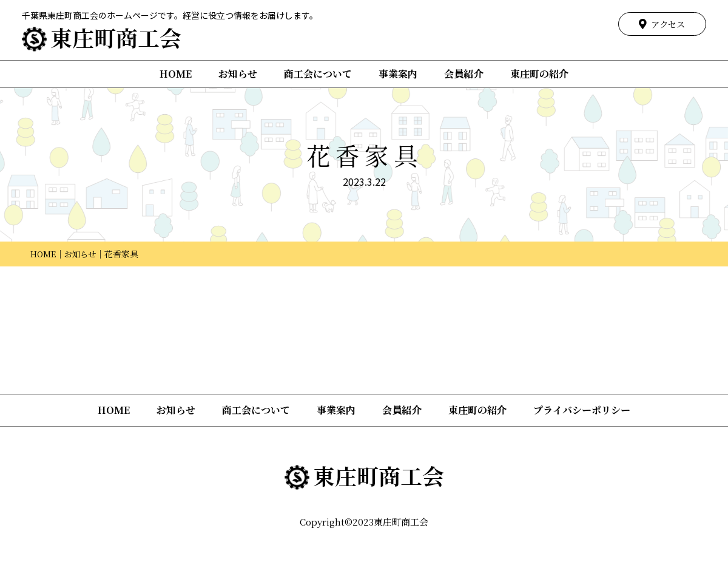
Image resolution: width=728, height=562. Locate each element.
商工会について (318, 74)
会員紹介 (463, 74)
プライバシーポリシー (582, 410)
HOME (176, 74)
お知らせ (238, 74)
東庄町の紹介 (539, 74)
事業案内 (398, 74)
